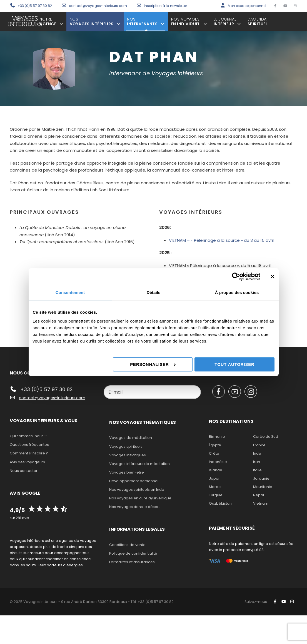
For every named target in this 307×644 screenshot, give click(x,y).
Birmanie (217, 437)
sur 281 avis (19, 518)
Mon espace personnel (247, 6)
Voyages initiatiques (128, 455)
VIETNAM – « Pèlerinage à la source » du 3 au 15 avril (222, 240)
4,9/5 (17, 510)
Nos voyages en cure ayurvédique (140, 498)
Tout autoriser (234, 364)
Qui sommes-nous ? (28, 436)
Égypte (215, 445)
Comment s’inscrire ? (29, 453)
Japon (215, 478)
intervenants (146, 22)
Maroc (215, 487)
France (259, 445)
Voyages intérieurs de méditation (139, 464)
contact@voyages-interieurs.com (98, 6)
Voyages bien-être (127, 472)
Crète (214, 453)
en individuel (189, 22)
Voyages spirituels (126, 446)
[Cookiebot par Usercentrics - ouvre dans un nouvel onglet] (236, 276)
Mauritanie (263, 487)
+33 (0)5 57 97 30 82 (35, 6)
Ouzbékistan (220, 503)
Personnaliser (153, 364)
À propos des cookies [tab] (237, 292)
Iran (257, 462)
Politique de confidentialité (133, 553)
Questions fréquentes (29, 445)
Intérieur (227, 22)
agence (51, 22)
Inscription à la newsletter (165, 6)
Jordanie (261, 478)
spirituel (258, 22)
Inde (257, 453)
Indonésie (218, 462)
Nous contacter (24, 471)
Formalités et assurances (132, 562)
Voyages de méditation (131, 438)
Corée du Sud (266, 437)
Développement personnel (134, 481)
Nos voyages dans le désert (134, 507)
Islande (216, 470)
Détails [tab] (154, 292)
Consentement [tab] (70, 292)
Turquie (216, 495)
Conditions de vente (127, 545)
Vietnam (261, 503)
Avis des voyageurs (27, 462)
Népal (259, 495)
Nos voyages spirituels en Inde (137, 490)
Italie (257, 470)
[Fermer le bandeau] (273, 276)
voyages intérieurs (95, 22)
